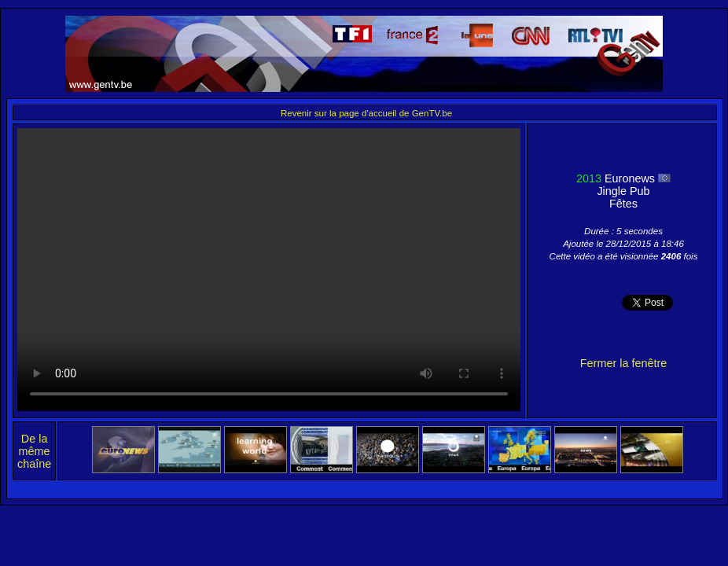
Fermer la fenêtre (623, 363)
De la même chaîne (34, 451)
